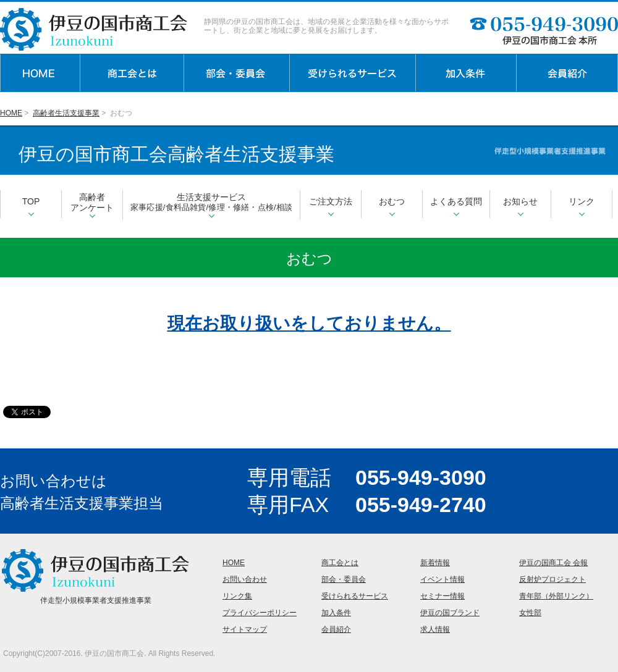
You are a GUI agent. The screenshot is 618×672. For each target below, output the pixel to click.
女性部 (530, 613)
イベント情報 (442, 579)
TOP (31, 206)
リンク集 (237, 596)
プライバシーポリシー (260, 613)
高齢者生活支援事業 (66, 113)
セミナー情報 (442, 596)
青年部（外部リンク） (556, 596)
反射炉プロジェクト (552, 579)
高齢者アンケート (92, 205)
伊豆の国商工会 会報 (553, 563)
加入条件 (336, 613)
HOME (11, 113)
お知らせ (520, 206)
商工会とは (340, 563)
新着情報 (435, 563)
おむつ (392, 206)
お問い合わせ (245, 579)
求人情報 (435, 629)
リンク (582, 206)
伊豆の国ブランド (450, 613)
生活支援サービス (211, 205)
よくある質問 (456, 206)
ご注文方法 (331, 206)
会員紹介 (336, 629)
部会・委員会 (344, 579)
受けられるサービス (355, 596)
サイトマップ (245, 629)
